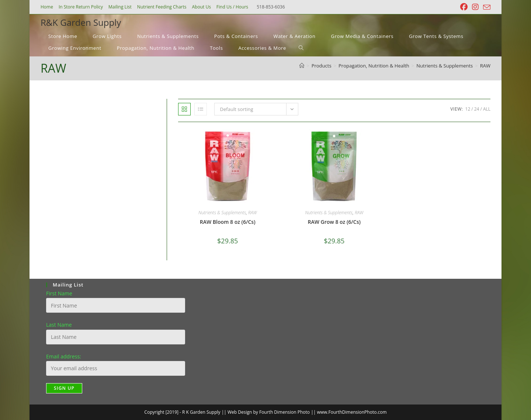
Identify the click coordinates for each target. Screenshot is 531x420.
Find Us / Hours (232, 7)
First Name (59, 293)
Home (47, 7)
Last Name (59, 325)
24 (477, 109)
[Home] (302, 66)
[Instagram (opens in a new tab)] (475, 7)
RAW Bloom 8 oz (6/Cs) (228, 222)
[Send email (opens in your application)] (486, 7)
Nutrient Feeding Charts (162, 7)
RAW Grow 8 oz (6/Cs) (334, 222)
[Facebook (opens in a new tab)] (464, 7)
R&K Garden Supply (81, 22)
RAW (485, 66)
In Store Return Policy (81, 7)
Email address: (64, 356)
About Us (201, 7)
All (487, 109)
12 (468, 109)
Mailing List (120, 7)
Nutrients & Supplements (222, 213)
